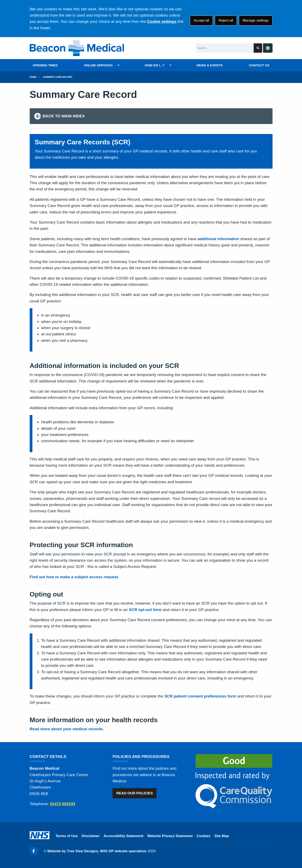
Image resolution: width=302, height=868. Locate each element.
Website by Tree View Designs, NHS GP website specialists (97, 851)
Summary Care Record (58, 77)
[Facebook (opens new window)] (34, 851)
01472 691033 (63, 804)
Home (33, 77)
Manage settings (256, 20)
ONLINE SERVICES (98, 65)
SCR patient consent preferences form (200, 696)
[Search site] (258, 48)
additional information (219, 239)
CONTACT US (259, 65)
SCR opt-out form (145, 610)
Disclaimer (91, 836)
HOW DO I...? (155, 65)
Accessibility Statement (123, 836)
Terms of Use (67, 836)
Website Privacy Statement (170, 836)
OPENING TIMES (45, 65)
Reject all (226, 20)
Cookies (204, 836)
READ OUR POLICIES (135, 793)
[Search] (225, 48)
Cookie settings (162, 21)
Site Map (222, 836)
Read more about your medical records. (67, 729)
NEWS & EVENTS (210, 65)
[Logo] (77, 48)
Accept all (201, 20)
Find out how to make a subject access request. (74, 577)
